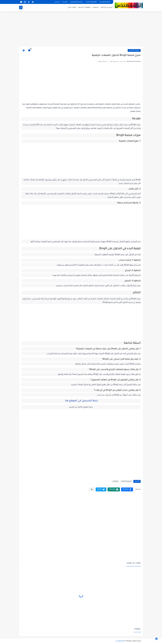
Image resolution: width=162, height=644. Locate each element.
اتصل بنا (65, 2)
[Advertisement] (81, 29)
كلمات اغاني (72, 7)
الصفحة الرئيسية (105, 2)
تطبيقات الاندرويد (84, 7)
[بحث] (21, 7)
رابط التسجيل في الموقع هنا (81, 401)
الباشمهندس (120, 641)
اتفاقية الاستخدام (91, 2)
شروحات (95, 7)
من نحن (57, 2)
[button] (127, 489)
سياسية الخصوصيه (77, 2)
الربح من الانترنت (106, 7)
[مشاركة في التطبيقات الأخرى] (92, 489)
